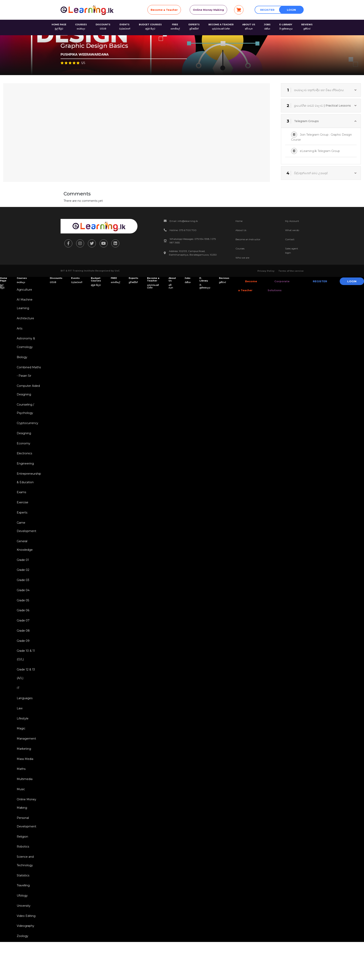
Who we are (242, 258)
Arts (19, 330)
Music (20, 812)
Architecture (25, 320)
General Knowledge (24, 558)
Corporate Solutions (275, 286)
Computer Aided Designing (27, 395)
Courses (240, 248)
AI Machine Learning (24, 305)
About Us (241, 230)
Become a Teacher (164, 10)
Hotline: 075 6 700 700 (183, 230)
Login (291, 10)
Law (19, 728)
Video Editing (25, 945)
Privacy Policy (266, 271)
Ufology (21, 924)
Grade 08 (22, 647)
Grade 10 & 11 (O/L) (25, 672)
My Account (292, 221)
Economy (23, 451)
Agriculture (24, 290)
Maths (20, 791)
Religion (22, 862)
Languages (24, 717)
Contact (290, 239)
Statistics (22, 903)
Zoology (22, 966)
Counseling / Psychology (25, 415)
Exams (21, 502)
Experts (21, 523)
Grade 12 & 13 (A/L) (25, 692)
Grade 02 (22, 583)
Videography (25, 955)
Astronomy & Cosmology (25, 345)
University (23, 934)
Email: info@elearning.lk (184, 221)
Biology (21, 361)
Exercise (22, 513)
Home (239, 221)
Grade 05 (22, 615)
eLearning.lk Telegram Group (315, 151)
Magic (20, 749)
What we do (292, 230)
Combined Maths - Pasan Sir (28, 376)
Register (267, 10)
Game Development (26, 538)
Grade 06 (22, 625)
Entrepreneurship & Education (28, 487)
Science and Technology (24, 887)
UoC (117, 271)
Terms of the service (291, 271)
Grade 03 (22, 594)
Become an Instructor (248, 239)
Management (26, 759)
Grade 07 (22, 636)
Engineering (25, 472)
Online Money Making (208, 10)
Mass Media (24, 781)
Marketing (23, 770)
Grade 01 (22, 573)
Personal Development (26, 847)
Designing (23, 440)
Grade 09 (22, 657)
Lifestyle (22, 738)
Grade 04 (22, 604)
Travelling (22, 913)
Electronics (24, 461)
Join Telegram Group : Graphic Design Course (321, 137)
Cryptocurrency (27, 430)
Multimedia (24, 802)
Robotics (22, 872)
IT (17, 707)
